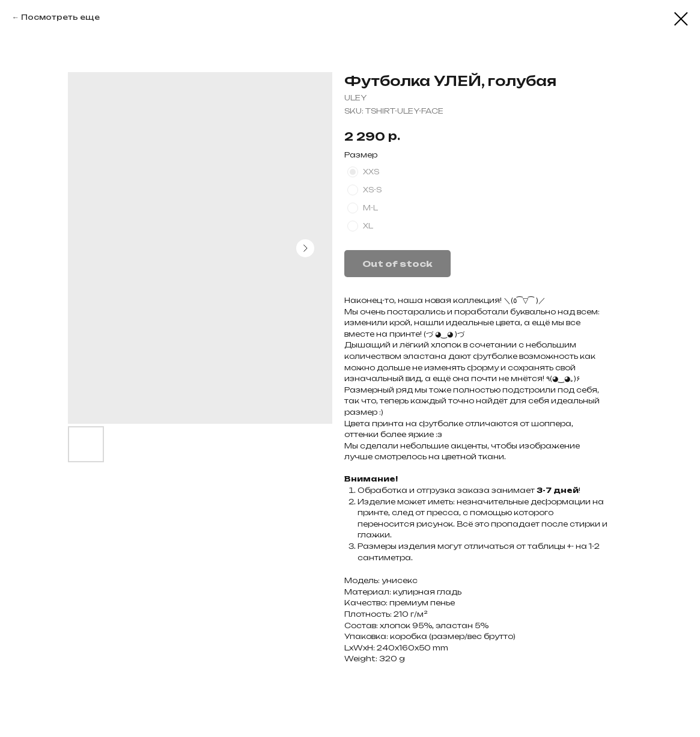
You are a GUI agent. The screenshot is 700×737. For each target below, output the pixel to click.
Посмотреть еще (60, 17)
